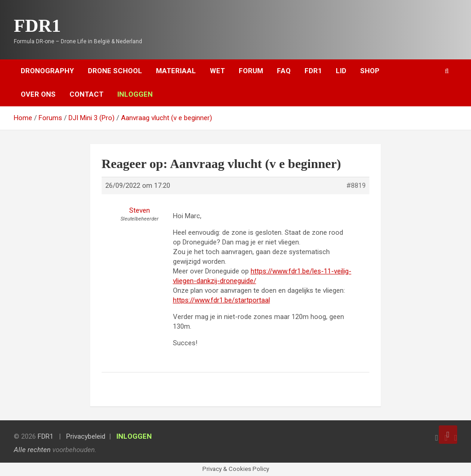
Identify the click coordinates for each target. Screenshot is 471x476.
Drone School (115, 71)
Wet (217, 71)
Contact (86, 94)
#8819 (356, 186)
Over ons (38, 94)
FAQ (284, 71)
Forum (251, 71)
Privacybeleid (86, 436)
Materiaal (176, 71)
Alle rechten (32, 450)
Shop (370, 71)
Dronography (47, 71)
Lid (341, 71)
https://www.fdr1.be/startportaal (221, 300)
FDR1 (37, 26)
